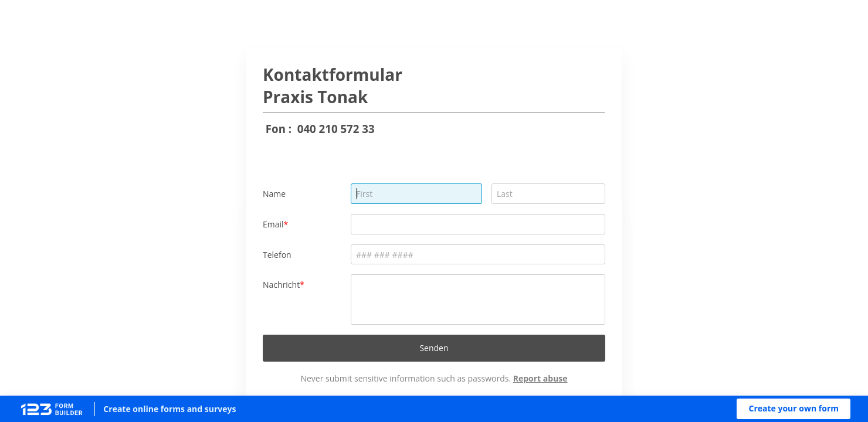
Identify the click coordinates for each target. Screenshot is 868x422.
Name (274, 194)
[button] (794, 409)
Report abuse (540, 378)
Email (273, 224)
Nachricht (281, 285)
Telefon (277, 255)
